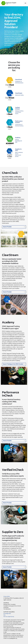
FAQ (4, 615)
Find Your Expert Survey (9, 617)
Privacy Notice (7, 597)
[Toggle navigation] (25, 3)
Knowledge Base (7, 614)
